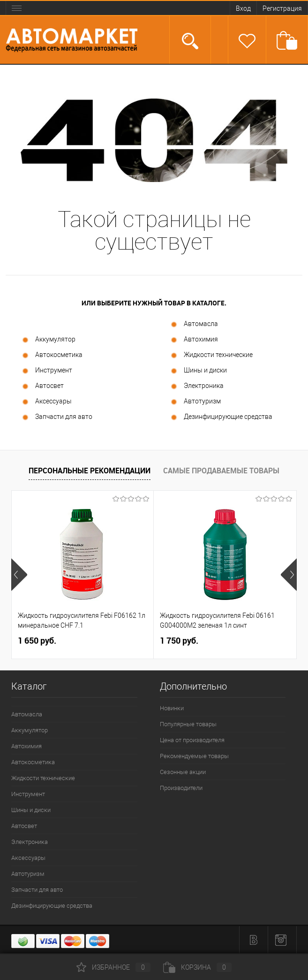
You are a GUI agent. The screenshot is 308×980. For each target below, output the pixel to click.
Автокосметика (52, 355)
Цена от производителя (192, 740)
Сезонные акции (183, 772)
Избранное (113, 967)
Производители (181, 788)
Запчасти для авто (57, 417)
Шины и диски (198, 371)
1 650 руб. (37, 641)
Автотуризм (195, 402)
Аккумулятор (48, 340)
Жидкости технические (211, 355)
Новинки (172, 708)
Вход (243, 8)
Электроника (197, 386)
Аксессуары (46, 402)
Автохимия (194, 340)
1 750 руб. (179, 641)
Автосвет (42, 386)
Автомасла (194, 324)
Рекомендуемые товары (194, 756)
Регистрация (282, 8)
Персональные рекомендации (90, 471)
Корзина (197, 967)
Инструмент (47, 371)
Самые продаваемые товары (221, 471)
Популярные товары (188, 724)
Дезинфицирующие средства (221, 417)
